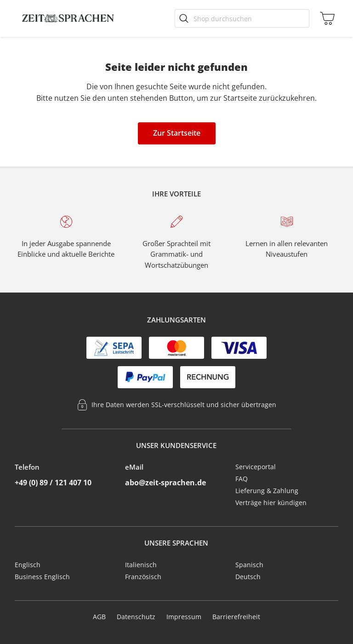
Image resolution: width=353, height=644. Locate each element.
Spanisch (249, 565)
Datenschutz (136, 617)
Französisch (143, 577)
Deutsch (248, 577)
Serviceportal (256, 467)
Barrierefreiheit (236, 617)
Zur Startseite (177, 133)
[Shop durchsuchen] (242, 18)
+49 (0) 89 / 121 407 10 (53, 483)
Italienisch (141, 565)
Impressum (184, 617)
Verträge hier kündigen (271, 503)
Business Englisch (42, 577)
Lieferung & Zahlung (267, 491)
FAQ (242, 479)
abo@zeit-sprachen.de (165, 483)
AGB (99, 617)
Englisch (28, 565)
